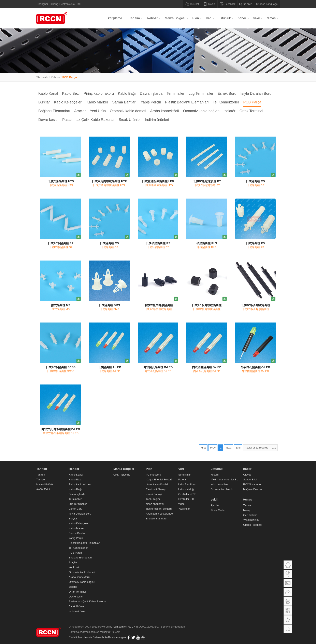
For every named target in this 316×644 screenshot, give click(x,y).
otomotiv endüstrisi (157, 484)
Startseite (42, 77)
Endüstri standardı (157, 519)
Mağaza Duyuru (253, 489)
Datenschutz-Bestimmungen (109, 637)
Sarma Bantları (124, 102)
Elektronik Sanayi (156, 489)
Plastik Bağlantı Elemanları (187, 102)
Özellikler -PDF (187, 494)
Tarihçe (41, 479)
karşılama (115, 18)
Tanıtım (134, 18)
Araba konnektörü (165, 111)
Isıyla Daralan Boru (256, 93)
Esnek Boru (227, 93)
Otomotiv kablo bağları (201, 111)
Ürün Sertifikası (187, 484)
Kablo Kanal (48, 93)
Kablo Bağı (127, 93)
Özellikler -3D (186, 499)
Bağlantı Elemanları (54, 111)
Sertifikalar (184, 475)
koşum (215, 475)
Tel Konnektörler (226, 102)
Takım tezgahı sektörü (159, 509)
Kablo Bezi (71, 93)
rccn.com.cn (120, 627)
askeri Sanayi (154, 494)
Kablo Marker (97, 102)
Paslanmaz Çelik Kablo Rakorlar (88, 120)
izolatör (230, 111)
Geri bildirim (250, 515)
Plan (196, 18)
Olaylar (247, 475)
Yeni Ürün (98, 111)
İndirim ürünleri (157, 120)
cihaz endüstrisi (155, 504)
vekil (256, 18)
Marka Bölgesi (175, 18)
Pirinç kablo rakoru (99, 93)
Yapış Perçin (151, 102)
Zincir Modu (218, 510)
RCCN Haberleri (253, 484)
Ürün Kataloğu (187, 489)
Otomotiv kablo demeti (128, 111)
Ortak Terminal (251, 111)
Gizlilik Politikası (253, 525)
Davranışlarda (151, 93)
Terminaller (175, 93)
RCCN (132, 627)
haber (242, 18)
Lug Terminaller (201, 93)
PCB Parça (70, 77)
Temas (247, 505)
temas (271, 18)
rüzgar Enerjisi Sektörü (159, 479)
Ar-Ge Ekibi (43, 489)
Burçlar (44, 102)
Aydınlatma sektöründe (159, 514)
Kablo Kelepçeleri (68, 102)
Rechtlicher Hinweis (80, 637)
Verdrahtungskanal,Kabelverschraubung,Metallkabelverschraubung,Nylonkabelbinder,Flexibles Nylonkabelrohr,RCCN (53, 18)
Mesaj (247, 510)
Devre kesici (48, 120)
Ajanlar (215, 505)
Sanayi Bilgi (250, 479)
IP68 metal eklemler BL (224, 479)
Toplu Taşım (153, 499)
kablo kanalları (219, 484)
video (181, 504)
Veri (209, 18)
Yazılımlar (184, 509)
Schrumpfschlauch (222, 489)
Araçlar (80, 111)
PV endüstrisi (154, 475)
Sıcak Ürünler (130, 120)
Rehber (152, 18)
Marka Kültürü (45, 484)
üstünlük (225, 18)
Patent (182, 479)
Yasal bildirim (251, 520)
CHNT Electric (122, 475)
